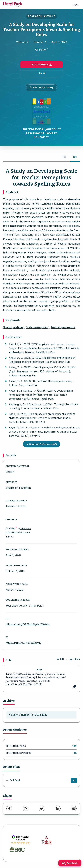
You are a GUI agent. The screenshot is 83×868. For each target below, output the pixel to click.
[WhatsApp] (25, 809)
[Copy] (75, 687)
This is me (25, 529)
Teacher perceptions (63, 327)
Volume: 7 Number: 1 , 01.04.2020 (28, 715)
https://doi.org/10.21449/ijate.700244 (28, 624)
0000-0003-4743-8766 (18, 533)
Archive (9, 701)
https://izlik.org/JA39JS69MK (23, 643)
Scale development (37, 327)
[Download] (74, 780)
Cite (41, 73)
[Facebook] (9, 809)
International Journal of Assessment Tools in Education (42, 133)
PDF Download (41, 65)
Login (75, 4)
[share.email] (74, 809)
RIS (60, 659)
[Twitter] (41, 809)
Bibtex (75, 659)
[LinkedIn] (58, 809)
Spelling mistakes (13, 327)
